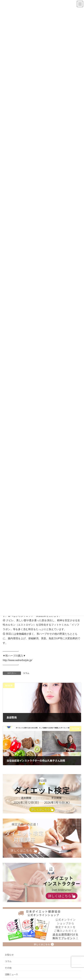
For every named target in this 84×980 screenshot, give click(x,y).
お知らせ (9, 955)
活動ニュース (11, 974)
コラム (26, 673)
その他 (8, 968)
